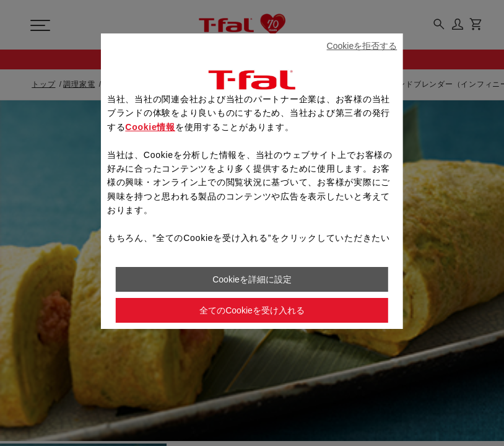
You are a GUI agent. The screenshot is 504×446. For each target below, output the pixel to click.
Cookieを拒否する (362, 46)
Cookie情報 (150, 127)
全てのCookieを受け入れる (252, 310)
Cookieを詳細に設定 (252, 279)
